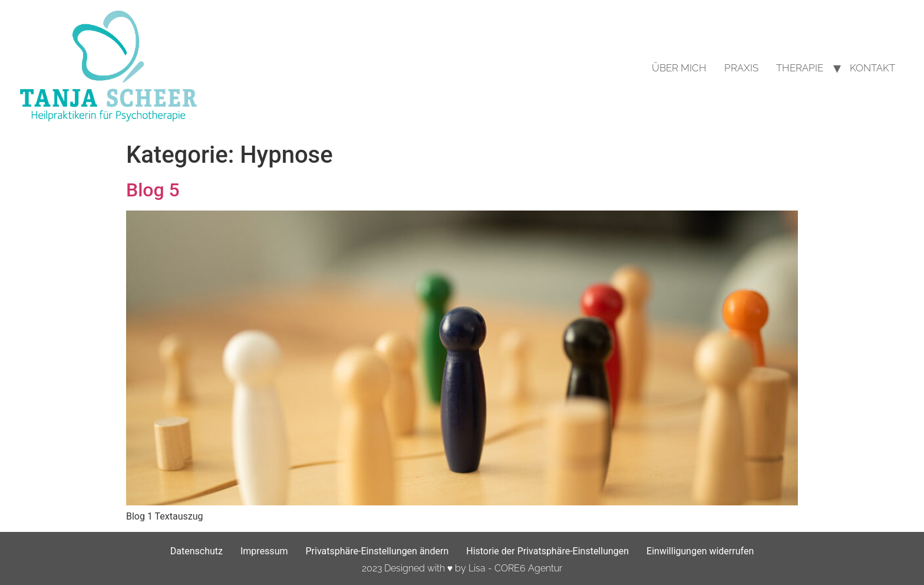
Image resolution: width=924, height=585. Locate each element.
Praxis (741, 68)
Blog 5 (153, 190)
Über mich (679, 68)
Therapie (800, 68)
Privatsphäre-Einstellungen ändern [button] (377, 551)
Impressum (264, 551)
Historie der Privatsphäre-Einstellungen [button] (547, 551)
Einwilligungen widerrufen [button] (700, 551)
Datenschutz (197, 551)
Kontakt (872, 68)
